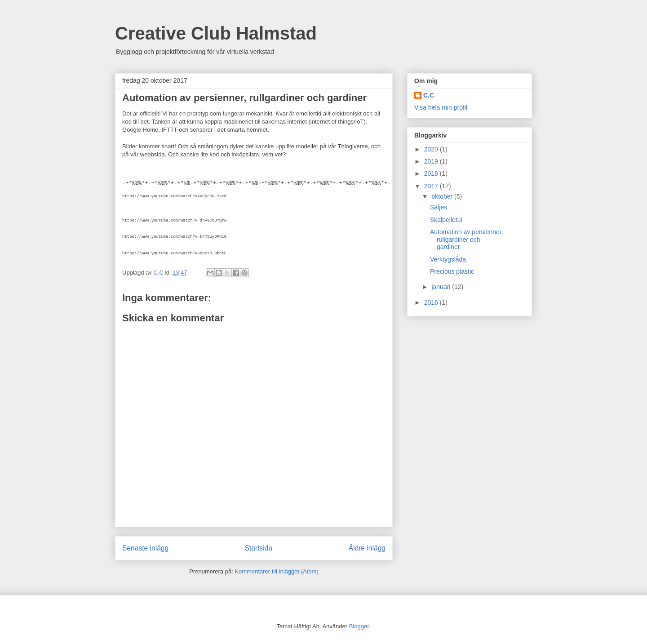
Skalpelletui (446, 220)
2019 (432, 161)
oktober (443, 196)
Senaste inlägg (145, 548)
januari (442, 287)
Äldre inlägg (367, 548)
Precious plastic (452, 271)
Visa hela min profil (441, 107)
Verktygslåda (448, 259)
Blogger (359, 626)
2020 (432, 149)
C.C (429, 95)
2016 (432, 302)
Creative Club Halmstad (216, 33)
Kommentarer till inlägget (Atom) (276, 571)
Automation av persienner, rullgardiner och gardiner (467, 240)
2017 (432, 186)
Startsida (259, 548)
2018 (432, 173)
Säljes (439, 207)
